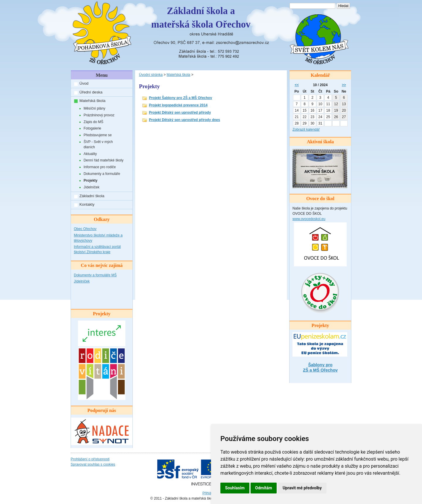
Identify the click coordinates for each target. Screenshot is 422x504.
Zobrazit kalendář (306, 130)
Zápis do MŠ (93, 122)
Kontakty (87, 204)
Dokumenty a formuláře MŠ (95, 275)
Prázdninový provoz (99, 115)
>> (344, 85)
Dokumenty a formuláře (102, 174)
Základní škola (92, 196)
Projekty (90, 181)
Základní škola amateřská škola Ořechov (201, 18)
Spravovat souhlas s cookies (93, 464)
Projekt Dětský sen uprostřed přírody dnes (184, 120)
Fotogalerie (92, 128)
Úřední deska (91, 92)
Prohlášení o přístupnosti (90, 459)
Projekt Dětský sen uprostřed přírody (180, 113)
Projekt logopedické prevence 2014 (178, 105)
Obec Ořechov (85, 229)
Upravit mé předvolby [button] (302, 488)
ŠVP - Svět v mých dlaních (98, 144)
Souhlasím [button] (235, 488)
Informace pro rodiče (100, 167)
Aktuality (90, 154)
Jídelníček (91, 187)
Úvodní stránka (151, 75)
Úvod (84, 83)
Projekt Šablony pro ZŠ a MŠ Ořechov (180, 98)
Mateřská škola (92, 101)
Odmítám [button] (264, 488)
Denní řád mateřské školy (103, 160)
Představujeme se (98, 135)
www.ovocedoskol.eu (309, 219)
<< (297, 85)
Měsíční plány (94, 108)
